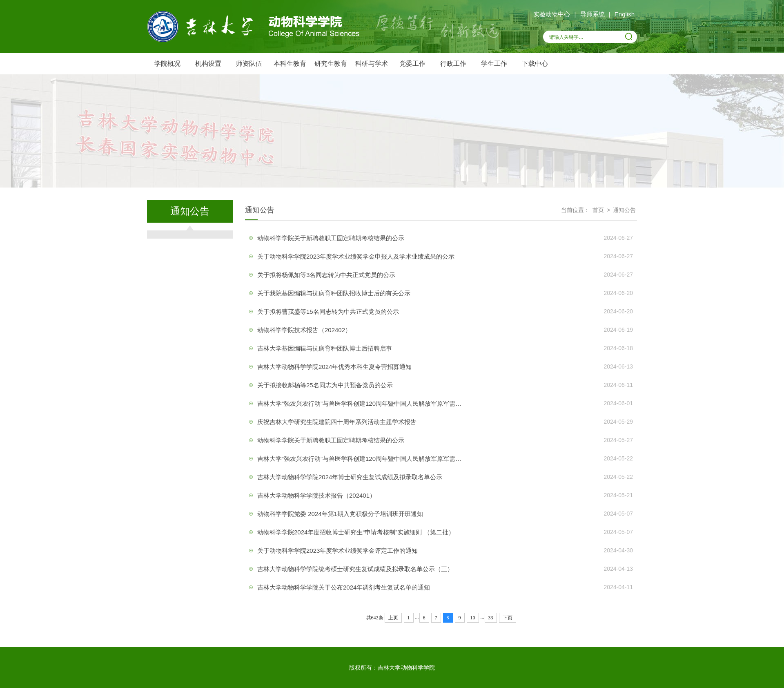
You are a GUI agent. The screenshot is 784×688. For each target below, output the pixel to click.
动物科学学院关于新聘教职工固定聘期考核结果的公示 (331, 238)
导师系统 (592, 14)
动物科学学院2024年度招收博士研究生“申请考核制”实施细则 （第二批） (356, 532)
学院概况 (167, 64)
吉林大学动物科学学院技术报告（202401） (316, 495)
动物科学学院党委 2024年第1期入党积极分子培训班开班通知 (340, 514)
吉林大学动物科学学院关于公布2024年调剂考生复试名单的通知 (344, 587)
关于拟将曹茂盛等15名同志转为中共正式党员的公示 (328, 312)
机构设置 (208, 64)
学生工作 (494, 64)
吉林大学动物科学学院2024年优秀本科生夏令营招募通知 (334, 367)
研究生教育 (331, 64)
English (625, 14)
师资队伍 (249, 64)
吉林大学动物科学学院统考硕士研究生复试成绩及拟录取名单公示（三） (355, 569)
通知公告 (624, 210)
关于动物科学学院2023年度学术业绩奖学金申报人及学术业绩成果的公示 (356, 256)
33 (491, 618)
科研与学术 (372, 64)
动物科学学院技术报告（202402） (304, 330)
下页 (508, 618)
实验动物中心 (552, 14)
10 (473, 618)
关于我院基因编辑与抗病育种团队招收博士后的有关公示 (334, 293)
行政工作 (453, 64)
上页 (393, 618)
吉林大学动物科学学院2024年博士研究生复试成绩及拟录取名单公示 (350, 477)
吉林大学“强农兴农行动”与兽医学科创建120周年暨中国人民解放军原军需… (359, 403)
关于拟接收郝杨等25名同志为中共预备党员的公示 (325, 385)
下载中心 (535, 64)
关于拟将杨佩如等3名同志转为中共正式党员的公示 (326, 275)
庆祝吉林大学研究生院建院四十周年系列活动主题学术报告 (337, 422)
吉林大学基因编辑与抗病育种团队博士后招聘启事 (325, 348)
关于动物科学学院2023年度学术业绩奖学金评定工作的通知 (337, 551)
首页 (598, 210)
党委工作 (412, 64)
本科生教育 (290, 64)
